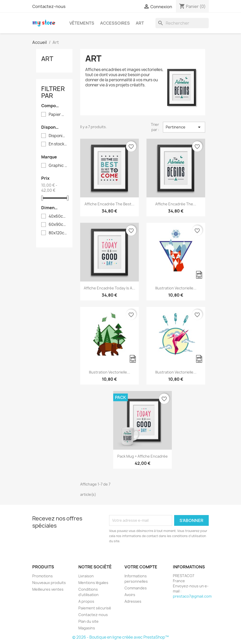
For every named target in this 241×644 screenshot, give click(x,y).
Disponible (58, 136)
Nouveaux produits (49, 583)
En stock (58, 144)
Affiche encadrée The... (176, 204)
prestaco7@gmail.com (192, 596)
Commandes (136, 588)
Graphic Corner (58, 166)
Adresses (133, 601)
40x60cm (58, 216)
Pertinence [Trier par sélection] (184, 127)
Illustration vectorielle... (176, 288)
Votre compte (141, 567)
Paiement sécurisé (95, 608)
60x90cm (58, 225)
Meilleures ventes (48, 589)
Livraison (86, 576)
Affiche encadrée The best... (109, 204)
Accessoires (115, 23)
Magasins (87, 628)
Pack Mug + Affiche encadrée (143, 456)
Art (140, 23)
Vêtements (82, 23)
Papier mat (58, 115)
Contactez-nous (49, 6)
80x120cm (58, 233)
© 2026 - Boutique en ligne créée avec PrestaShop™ (121, 637)
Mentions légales (93, 583)
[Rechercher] (182, 23)
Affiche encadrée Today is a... (109, 288)
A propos (86, 601)
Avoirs (130, 595)
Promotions (43, 576)
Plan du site (88, 621)
